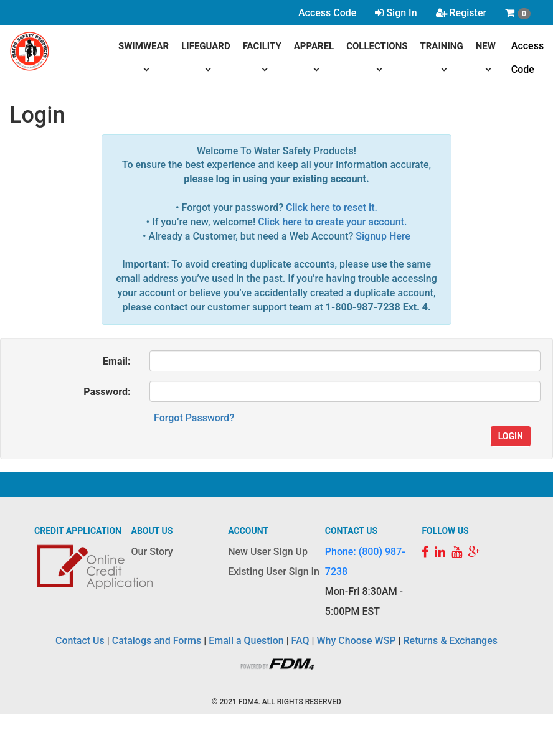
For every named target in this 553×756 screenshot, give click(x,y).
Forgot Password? (194, 418)
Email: (116, 361)
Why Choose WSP (357, 641)
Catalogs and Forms (157, 641)
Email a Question (246, 641)
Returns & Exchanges (450, 641)
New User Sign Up (268, 552)
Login (511, 436)
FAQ (300, 641)
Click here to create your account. (332, 222)
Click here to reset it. (332, 208)
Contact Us (80, 641)
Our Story (152, 552)
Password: (107, 392)
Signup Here (383, 236)
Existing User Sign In (274, 572)
